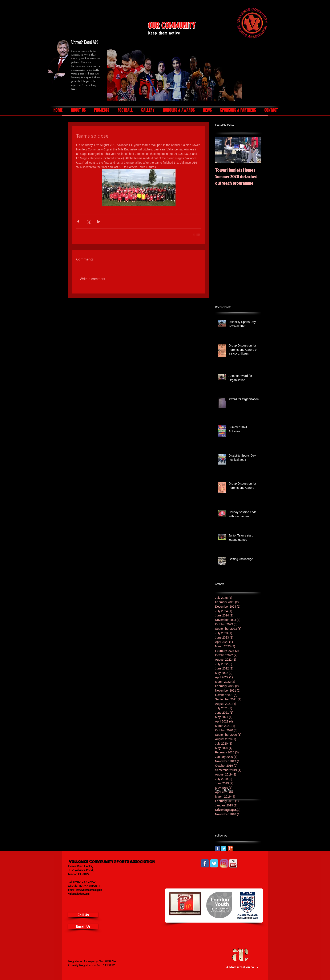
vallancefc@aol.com (79, 894)
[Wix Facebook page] (205, 863)
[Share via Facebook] (78, 222)
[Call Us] (83, 915)
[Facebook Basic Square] (218, 849)
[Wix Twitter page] (214, 863)
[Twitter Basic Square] (224, 849)
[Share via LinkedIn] (99, 222)
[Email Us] (83, 926)
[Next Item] (255, 150)
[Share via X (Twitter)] (88, 222)
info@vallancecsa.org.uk (89, 890)
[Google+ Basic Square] (230, 849)
